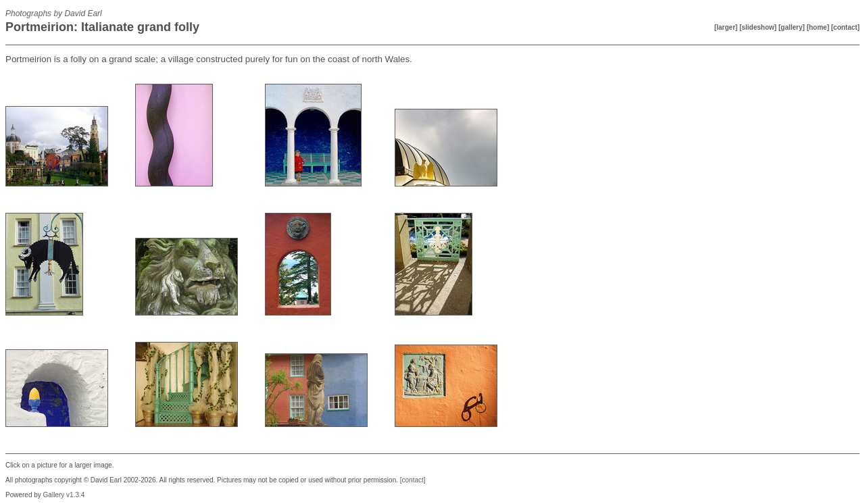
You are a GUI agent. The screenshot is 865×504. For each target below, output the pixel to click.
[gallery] (792, 27)
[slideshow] (758, 27)
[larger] (726, 27)
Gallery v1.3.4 (64, 495)
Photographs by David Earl (54, 14)
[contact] (845, 27)
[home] (818, 27)
